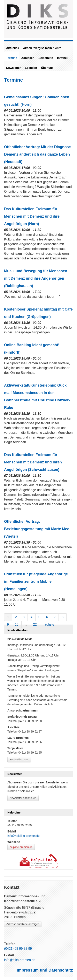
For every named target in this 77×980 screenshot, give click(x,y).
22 (35, 624)
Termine (12, 58)
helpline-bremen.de (21, 847)
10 (17, 624)
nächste (48, 624)
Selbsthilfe (46, 58)
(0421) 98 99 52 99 (18, 949)
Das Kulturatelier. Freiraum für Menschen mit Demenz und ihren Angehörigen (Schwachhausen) (33, 462)
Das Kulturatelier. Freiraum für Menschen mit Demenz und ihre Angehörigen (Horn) (32, 216)
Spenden (31, 68)
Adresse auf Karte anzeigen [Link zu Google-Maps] (23, 924)
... (26, 624)
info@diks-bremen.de (20, 960)
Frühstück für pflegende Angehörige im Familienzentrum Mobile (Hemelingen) (36, 581)
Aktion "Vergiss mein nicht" (42, 48)
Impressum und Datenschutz (45, 970)
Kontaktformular (19, 759)
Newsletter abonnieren (23, 798)
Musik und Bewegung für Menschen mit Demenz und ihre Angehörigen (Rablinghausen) (36, 278)
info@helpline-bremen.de (24, 836)
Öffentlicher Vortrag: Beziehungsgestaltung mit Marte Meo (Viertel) (37, 529)
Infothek (63, 58)
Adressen (28, 58)
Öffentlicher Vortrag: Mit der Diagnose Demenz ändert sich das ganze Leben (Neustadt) (37, 154)
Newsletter (13, 68)
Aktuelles (13, 48)
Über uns (47, 68)
